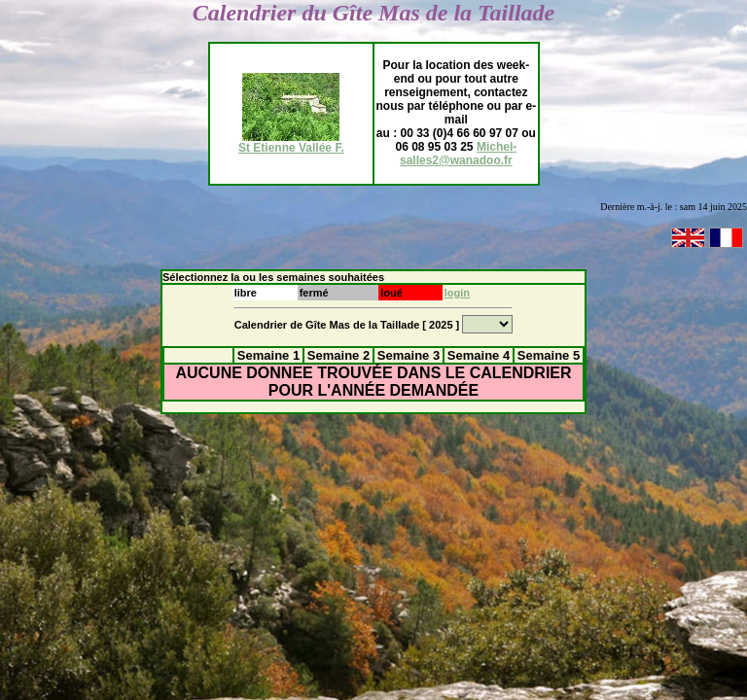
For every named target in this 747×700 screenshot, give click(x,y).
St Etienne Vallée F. (291, 142)
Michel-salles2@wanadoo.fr (458, 154)
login (457, 293)
